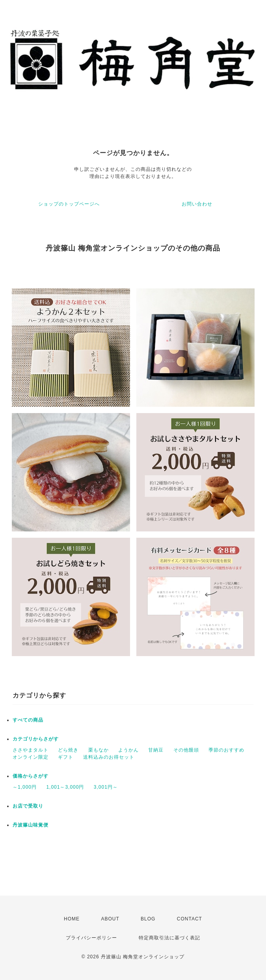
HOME (72, 919)
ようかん (128, 750)
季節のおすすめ (226, 750)
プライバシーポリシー (91, 938)
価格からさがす (31, 776)
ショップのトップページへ (69, 204)
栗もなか (99, 750)
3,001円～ (106, 787)
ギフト (66, 757)
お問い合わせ (197, 204)
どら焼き (68, 750)
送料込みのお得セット (109, 757)
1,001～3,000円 (65, 787)
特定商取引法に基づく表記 (169, 938)
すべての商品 (28, 720)
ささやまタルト (31, 750)
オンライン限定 (31, 757)
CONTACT (190, 919)
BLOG (148, 919)
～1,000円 (25, 787)
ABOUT (110, 919)
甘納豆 (156, 750)
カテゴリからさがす (36, 739)
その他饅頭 (186, 750)
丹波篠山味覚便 (31, 825)
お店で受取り (28, 806)
